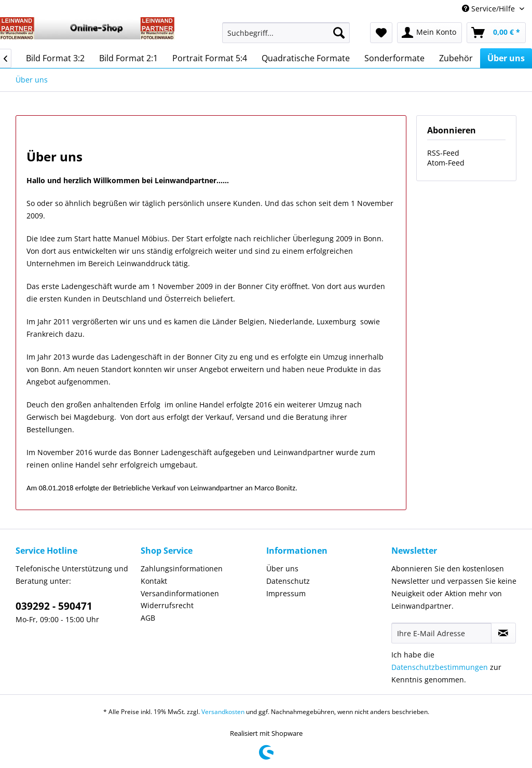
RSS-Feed (443, 153)
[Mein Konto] (429, 33)
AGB (148, 618)
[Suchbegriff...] (286, 33)
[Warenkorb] (496, 33)
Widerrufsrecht (167, 605)
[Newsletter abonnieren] (503, 633)
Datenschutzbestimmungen (440, 667)
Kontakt (154, 581)
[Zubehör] (456, 58)
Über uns (282, 568)
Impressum (286, 593)
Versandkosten (223, 712)
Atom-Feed (446, 163)
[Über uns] (506, 58)
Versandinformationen (180, 593)
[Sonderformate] (394, 58)
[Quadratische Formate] (306, 58)
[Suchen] (339, 33)
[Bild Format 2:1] (128, 58)
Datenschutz (288, 581)
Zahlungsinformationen (182, 568)
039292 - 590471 (54, 606)
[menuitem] (286, 38)
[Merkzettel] (381, 33)
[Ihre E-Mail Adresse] (441, 633)
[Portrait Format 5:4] (210, 58)
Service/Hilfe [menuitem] (489, 9)
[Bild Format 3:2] (55, 58)
